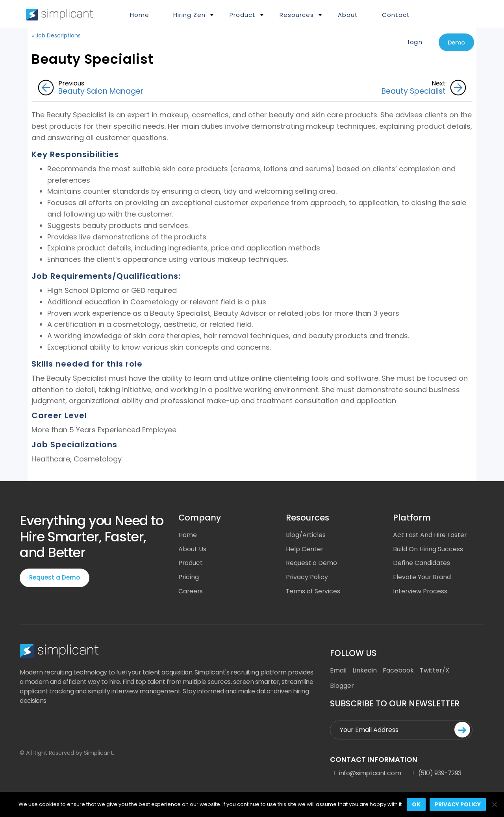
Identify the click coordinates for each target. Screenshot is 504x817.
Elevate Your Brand (422, 577)
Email (338, 672)
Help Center (305, 549)
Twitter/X (435, 672)
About (348, 15)
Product (243, 15)
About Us (192, 549)
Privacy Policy (307, 577)
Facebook (398, 672)
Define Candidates (422, 563)
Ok (416, 804)
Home (140, 15)
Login (413, 42)
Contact (396, 15)
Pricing (189, 577)
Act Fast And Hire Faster (431, 535)
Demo (456, 43)
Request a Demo (55, 578)
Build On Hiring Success (428, 549)
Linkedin (365, 672)
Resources (297, 15)
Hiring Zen (189, 15)
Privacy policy (458, 804)
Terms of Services (314, 592)
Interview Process (421, 592)
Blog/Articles (306, 535)
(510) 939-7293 (435, 774)
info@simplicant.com (365, 774)
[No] (494, 804)
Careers (191, 592)
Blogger (342, 687)
